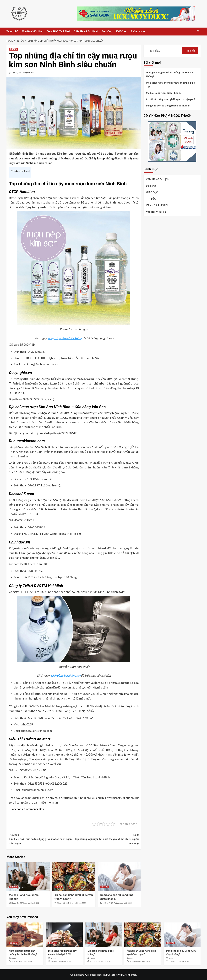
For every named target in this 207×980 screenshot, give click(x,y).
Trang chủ (12, 32)
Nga (13, 73)
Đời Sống (107, 32)
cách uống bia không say (66, 676)
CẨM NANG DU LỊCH (86, 32)
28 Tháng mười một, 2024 (30, 903)
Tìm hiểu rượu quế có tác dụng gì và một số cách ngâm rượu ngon (41, 839)
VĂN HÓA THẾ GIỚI (59, 32)
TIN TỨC (13, 49)
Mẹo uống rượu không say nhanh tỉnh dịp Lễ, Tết (171, 85)
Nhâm (14, 903)
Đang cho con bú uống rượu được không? (169, 105)
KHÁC (122, 32)
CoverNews (114, 975)
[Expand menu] (125, 32)
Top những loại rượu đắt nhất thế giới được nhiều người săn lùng (106, 839)
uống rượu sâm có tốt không (65, 338)
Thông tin (138, 32)
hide (27, 171)
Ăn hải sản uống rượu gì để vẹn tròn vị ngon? (171, 99)
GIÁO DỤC (152, 192)
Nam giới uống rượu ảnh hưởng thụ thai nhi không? (170, 74)
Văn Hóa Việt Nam (33, 32)
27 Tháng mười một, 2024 (121, 903)
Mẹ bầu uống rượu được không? (164, 93)
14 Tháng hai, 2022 (27, 73)
